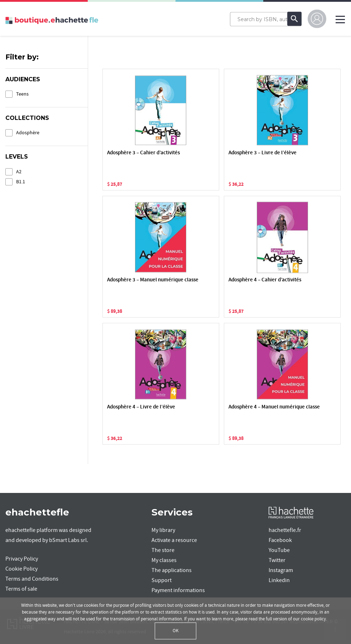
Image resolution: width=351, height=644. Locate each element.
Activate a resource (174, 540)
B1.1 (21, 182)
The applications (172, 570)
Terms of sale (21, 589)
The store (163, 550)
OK (176, 631)
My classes (164, 560)
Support (162, 580)
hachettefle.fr (285, 530)
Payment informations (178, 590)
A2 (19, 172)
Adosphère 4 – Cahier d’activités (265, 280)
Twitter (277, 560)
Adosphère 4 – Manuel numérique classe (274, 407)
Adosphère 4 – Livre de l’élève (141, 407)
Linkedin (279, 580)
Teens (22, 94)
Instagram (281, 570)
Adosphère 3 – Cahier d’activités (143, 153)
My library (163, 530)
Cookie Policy (21, 569)
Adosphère (28, 133)
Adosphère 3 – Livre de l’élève (263, 153)
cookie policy (313, 619)
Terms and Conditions (32, 579)
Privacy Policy (22, 559)
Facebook (280, 540)
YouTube (279, 550)
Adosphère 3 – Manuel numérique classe (153, 280)
